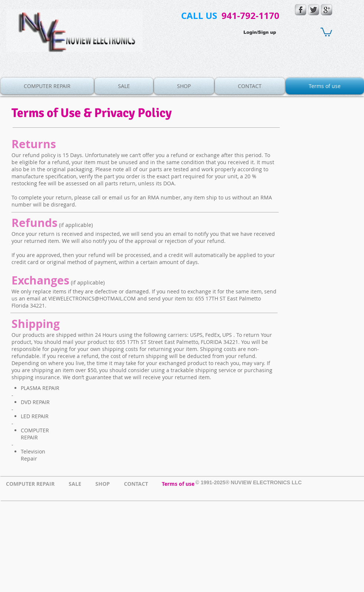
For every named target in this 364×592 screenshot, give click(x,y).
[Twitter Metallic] (314, 10)
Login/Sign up (260, 32)
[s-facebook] (301, 10)
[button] (326, 32)
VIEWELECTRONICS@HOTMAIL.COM (92, 298)
